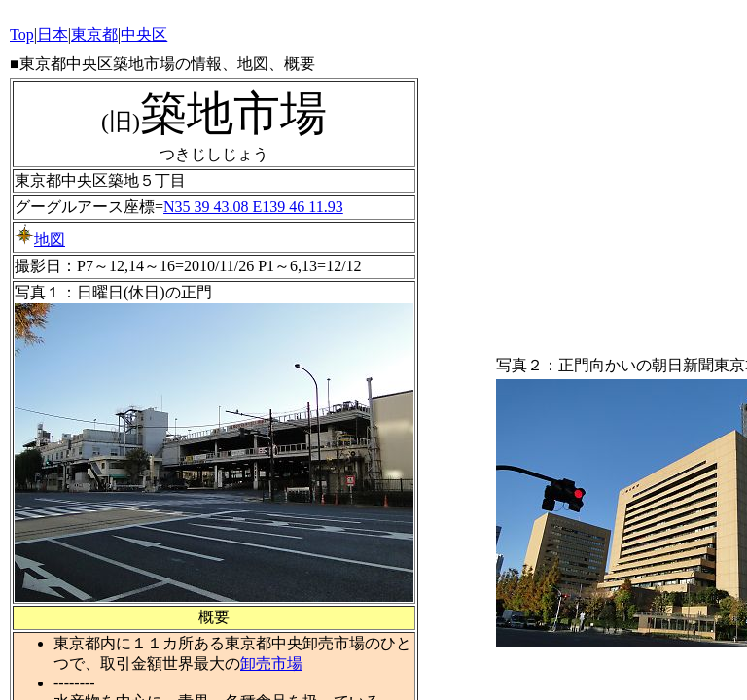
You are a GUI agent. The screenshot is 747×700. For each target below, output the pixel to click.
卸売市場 (271, 664)
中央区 (144, 35)
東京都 (94, 35)
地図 (40, 240)
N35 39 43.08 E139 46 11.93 (253, 207)
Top (22, 35)
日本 (53, 35)
